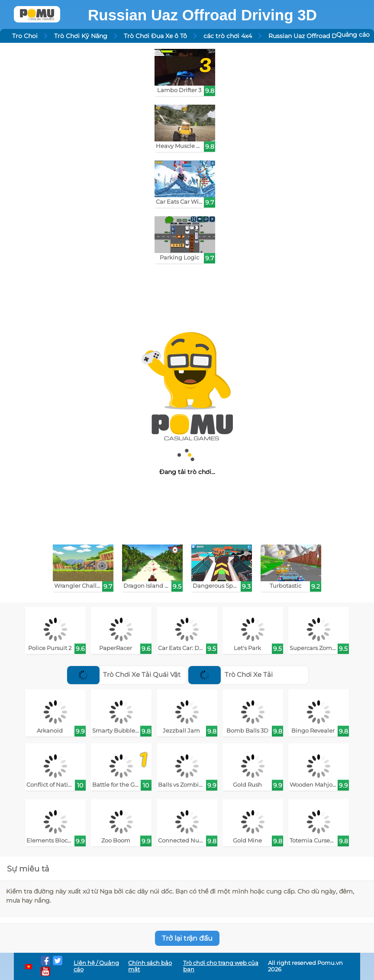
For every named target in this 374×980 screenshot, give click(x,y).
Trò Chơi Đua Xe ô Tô (155, 36)
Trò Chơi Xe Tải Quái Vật (124, 674)
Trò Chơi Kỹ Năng (81, 36)
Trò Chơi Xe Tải (231, 674)
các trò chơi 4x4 (228, 36)
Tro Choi (25, 36)
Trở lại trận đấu (187, 938)
